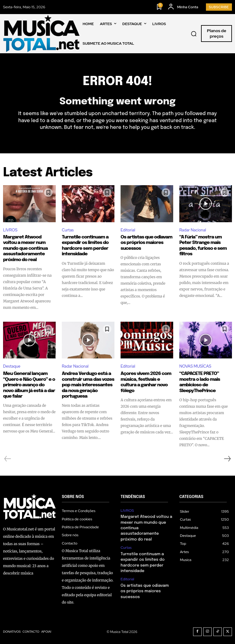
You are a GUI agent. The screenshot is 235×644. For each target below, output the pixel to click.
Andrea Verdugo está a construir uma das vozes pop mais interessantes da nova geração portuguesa (87, 384)
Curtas (68, 230)
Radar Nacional (193, 230)
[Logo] (41, 34)
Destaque (12, 366)
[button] (194, 34)
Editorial (128, 230)
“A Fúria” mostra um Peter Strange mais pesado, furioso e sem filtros (202, 245)
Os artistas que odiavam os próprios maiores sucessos (146, 243)
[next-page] (227, 458)
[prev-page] (8, 458)
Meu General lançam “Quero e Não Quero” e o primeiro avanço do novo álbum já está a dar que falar (29, 384)
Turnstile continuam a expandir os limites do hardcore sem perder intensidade (85, 245)
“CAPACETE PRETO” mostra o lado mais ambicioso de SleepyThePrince (199, 382)
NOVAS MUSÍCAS (195, 366)
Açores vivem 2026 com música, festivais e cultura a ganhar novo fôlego (145, 382)
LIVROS (10, 230)
